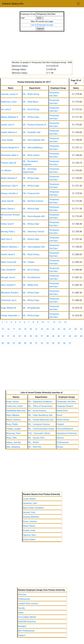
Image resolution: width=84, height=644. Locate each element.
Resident (22, 626)
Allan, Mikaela (13, 415)
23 (48, 329)
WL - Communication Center (41, 429)
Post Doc (22, 595)
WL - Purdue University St (34, 125)
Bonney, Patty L (8, 232)
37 (42, 336)
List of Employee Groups (42, 25)
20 (31, 329)
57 (70, 343)
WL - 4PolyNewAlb (31, 308)
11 (48, 322)
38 (48, 336)
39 (53, 336)
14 (65, 322)
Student (60, 424)
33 (20, 336)
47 (14, 343)
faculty (60, 447)
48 (20, 343)
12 (54, 322)
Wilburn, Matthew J (10, 247)
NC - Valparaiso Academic (40, 402)
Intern (21, 613)
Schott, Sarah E (8, 254)
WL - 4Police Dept (31, 117)
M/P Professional (26, 631)
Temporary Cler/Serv (66, 402)
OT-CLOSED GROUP (27, 617)
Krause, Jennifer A (9, 193)
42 (70, 336)
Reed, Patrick (29, 526)
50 (31, 343)
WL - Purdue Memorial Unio (41, 420)
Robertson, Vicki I (9, 102)
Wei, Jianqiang (13, 447)
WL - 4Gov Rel (35, 447)
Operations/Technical (67, 433)
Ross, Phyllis (12, 424)
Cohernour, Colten (15, 406)
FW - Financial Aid (31, 193)
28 (76, 329)
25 (59, 329)
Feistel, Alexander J (10, 316)
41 (64, 336)
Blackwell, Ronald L (10, 293)
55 (59, 343)
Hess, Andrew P (8, 285)
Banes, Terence (13, 420)
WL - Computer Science (39, 424)
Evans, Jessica (30, 521)
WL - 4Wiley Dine (30, 285)
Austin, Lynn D (8, 125)
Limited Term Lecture (28, 604)
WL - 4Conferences (32, 277)
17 (14, 329)
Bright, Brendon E (9, 178)
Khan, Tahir (12, 438)
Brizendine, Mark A (10, 155)
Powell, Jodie (29, 530)
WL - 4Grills (33, 442)
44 (81, 336)
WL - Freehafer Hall (32, 132)
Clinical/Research (65, 429)
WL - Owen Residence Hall (40, 415)
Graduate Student (65, 406)
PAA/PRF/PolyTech (27, 622)
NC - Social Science (37, 411)
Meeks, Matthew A (10, 117)
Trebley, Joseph (14, 429)
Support (22, 635)
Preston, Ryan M (9, 163)
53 (48, 343)
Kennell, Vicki (29, 512)
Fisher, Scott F (8, 224)
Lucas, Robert (29, 499)
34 (25, 336)
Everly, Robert (29, 540)
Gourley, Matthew (31, 517)
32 (14, 336)
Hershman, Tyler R (9, 186)
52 (42, 343)
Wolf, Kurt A (7, 239)
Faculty (21, 608)
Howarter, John (30, 503)
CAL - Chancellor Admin (39, 433)
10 (43, 322)
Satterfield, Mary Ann (16, 411)
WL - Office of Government (40, 406)
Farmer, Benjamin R (10, 148)
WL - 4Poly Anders (31, 155)
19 (25, 329)
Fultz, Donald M (8, 270)
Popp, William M (9, 308)
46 (8, 343)
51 (36, 343)
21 (36, 329)
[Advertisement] (42, 45)
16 (8, 329)
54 (53, 343)
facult (59, 415)
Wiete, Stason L (8, 209)
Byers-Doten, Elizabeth (33, 508)
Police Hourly (63, 420)
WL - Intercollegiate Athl (34, 140)
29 (81, 329)
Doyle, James (13, 402)
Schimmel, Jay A (9, 300)
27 (70, 329)
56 (64, 343)
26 (64, 329)
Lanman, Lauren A (9, 94)
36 (36, 336)
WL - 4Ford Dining (31, 109)
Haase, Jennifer (14, 442)
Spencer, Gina (29, 535)
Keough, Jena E (8, 277)
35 (31, 336)
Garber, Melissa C (9, 132)
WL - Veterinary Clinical (33, 232)
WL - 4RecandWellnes (33, 148)
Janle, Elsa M (7, 201)
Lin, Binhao (6, 170)
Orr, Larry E (6, 109)
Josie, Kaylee (7, 140)
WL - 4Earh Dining (31, 94)
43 (76, 336)
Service (60, 438)
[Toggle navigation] (78, 4)
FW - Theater (29, 262)
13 (60, 322)
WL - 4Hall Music (31, 102)
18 (20, 329)
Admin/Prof (62, 411)
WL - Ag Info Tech (36, 438)
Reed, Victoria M (9, 262)
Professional (63, 442)
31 (8, 336)
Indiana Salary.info (13, 4)
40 (59, 336)
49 (25, 343)
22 (42, 329)
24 (53, 329)
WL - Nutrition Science (33, 201)
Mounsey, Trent (13, 433)
